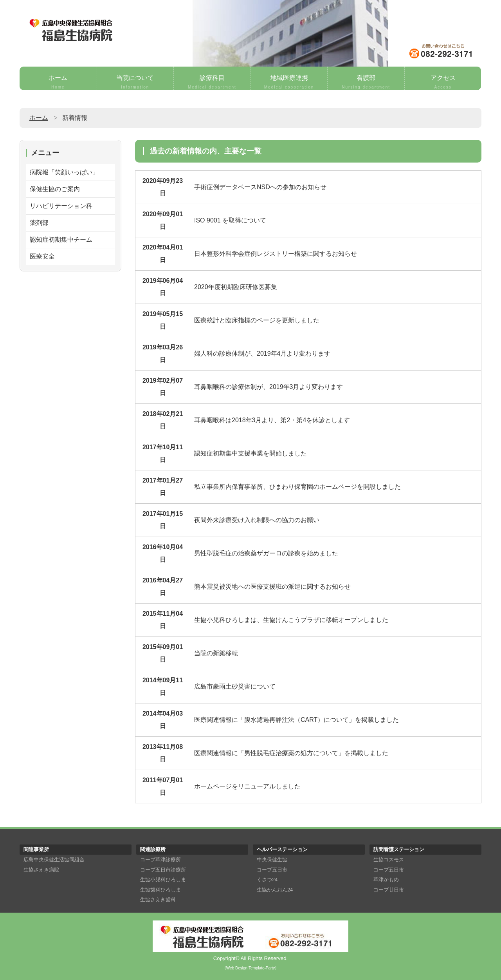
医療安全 (42, 256)
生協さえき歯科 (158, 900)
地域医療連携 (289, 82)
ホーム (58, 82)
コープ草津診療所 (160, 860)
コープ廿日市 (389, 890)
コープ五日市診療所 (163, 870)
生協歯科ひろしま (160, 890)
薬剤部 (39, 223)
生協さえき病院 (41, 870)
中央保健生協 (272, 860)
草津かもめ (386, 880)
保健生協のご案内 (55, 189)
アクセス (443, 82)
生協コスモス (389, 860)
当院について (135, 82)
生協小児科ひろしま (163, 880)
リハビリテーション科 (61, 206)
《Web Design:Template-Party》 (250, 968)
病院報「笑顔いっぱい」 (64, 172)
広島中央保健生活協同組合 (54, 860)
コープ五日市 (272, 870)
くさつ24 (267, 880)
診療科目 (212, 82)
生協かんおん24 (275, 890)
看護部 (366, 82)
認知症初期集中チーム (61, 240)
